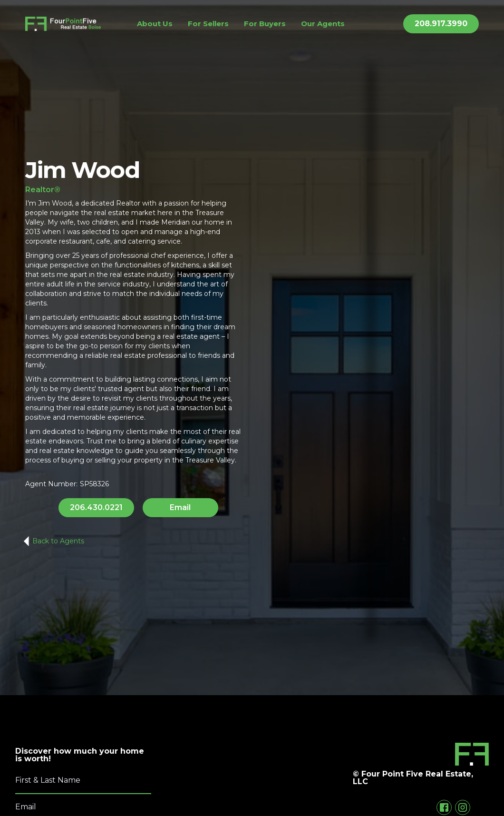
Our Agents (323, 24)
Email (180, 507)
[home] (63, 24)
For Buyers (265, 24)
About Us (155, 24)
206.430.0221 (96, 507)
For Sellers (208, 24)
